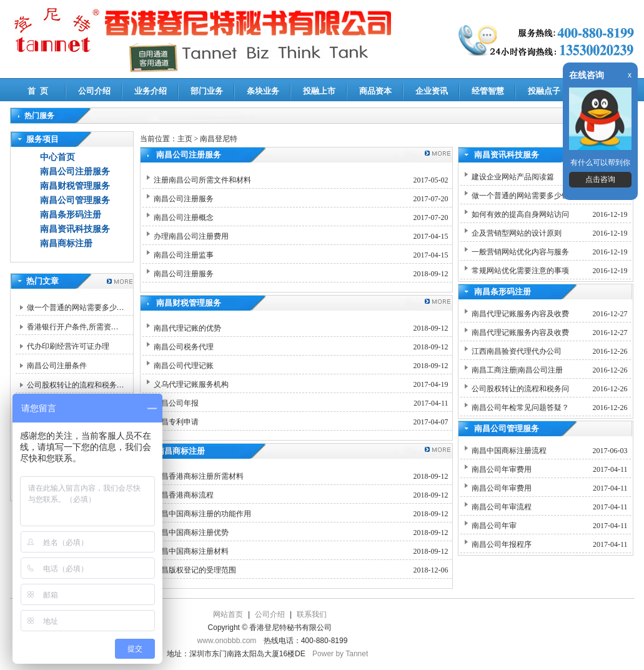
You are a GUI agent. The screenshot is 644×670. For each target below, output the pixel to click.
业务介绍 (151, 91)
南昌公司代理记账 (184, 366)
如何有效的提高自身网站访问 (520, 214)
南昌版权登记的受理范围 (195, 570)
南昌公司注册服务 (75, 172)
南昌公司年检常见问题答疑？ (520, 407)
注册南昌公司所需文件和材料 (202, 180)
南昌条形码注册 (71, 215)
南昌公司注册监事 (184, 255)
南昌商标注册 (66, 243)
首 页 (38, 91)
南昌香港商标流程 (184, 495)
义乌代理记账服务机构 (191, 384)
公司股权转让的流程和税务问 (520, 389)
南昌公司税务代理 (184, 347)
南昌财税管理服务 (75, 186)
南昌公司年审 (494, 526)
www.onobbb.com (227, 641)
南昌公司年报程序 (502, 544)
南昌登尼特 (219, 139)
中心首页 (57, 157)
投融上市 (319, 91)
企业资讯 (432, 91)
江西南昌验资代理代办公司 (517, 351)
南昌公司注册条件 (57, 366)
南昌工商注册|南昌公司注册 (517, 370)
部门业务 (207, 91)
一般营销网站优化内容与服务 (520, 252)
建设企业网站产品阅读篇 (513, 177)
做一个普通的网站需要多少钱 (520, 196)
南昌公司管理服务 (75, 200)
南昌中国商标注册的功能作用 (202, 514)
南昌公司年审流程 (502, 507)
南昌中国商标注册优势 (191, 532)
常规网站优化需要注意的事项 (520, 271)
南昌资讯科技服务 (75, 229)
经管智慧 (488, 91)
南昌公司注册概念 (184, 217)
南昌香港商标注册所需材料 (199, 476)
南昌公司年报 (176, 403)
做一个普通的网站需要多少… (76, 307)
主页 (185, 139)
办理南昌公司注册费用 (191, 236)
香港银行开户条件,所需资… (73, 327)
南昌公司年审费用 (502, 469)
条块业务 (263, 91)
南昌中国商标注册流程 (509, 451)
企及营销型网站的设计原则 (517, 233)
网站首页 (228, 614)
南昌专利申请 (176, 422)
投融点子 (544, 91)
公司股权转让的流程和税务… (76, 385)
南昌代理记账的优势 (187, 328)
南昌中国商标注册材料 (191, 551)
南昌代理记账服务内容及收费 (520, 314)
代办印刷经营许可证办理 (68, 346)
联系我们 (312, 614)
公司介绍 (94, 91)
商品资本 (375, 91)
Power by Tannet (340, 654)
